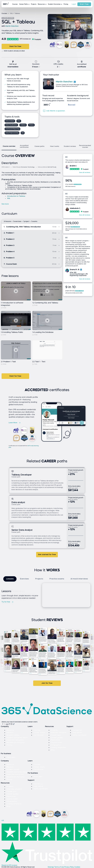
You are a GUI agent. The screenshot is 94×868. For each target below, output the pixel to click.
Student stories (13, 735)
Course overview (9, 146)
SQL (9, 198)
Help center (77, 733)
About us (10, 730)
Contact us (77, 730)
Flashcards (55, 740)
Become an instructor (16, 743)
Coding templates (58, 748)
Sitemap (51, 867)
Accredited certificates (24, 146)
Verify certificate (79, 735)
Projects (34, 4)
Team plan (11, 757)
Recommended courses (85, 146)
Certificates (39, 735)
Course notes (56, 743)
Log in (74, 4)
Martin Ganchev (12, 26)
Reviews (10, 733)
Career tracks (39, 733)
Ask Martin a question (54, 111)
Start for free (15, 46)
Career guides (57, 738)
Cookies (77, 867)
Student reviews (70, 146)
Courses (15, 4)
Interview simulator (59, 733)
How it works (55, 146)
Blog (53, 750)
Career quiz (56, 735)
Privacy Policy (69, 867)
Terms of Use (59, 867)
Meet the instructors (15, 740)
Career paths (39, 146)
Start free (84, 4)
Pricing (66, 4)
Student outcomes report (17, 738)
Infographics (56, 745)
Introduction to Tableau (16, 196)
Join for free (47, 683)
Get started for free (47, 555)
